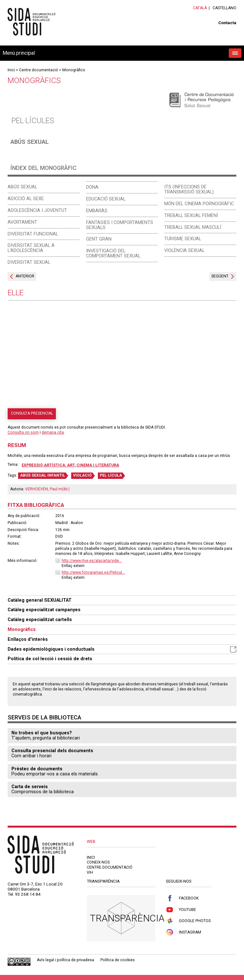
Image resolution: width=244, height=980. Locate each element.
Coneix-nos (98, 862)
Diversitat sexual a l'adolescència (31, 248)
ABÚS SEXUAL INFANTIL (43, 475)
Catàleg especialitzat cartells (40, 619)
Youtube (181, 910)
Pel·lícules (33, 120)
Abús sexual (30, 142)
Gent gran (99, 239)
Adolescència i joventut (37, 210)
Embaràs (97, 211)
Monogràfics (74, 70)
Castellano (224, 8)
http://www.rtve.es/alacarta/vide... (92, 561)
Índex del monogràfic (44, 168)
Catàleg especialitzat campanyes (44, 610)
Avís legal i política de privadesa (65, 960)
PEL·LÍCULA (111, 475)
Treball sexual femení (191, 215)
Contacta (227, 23)
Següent (220, 276)
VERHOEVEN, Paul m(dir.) (47, 489)
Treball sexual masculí (193, 227)
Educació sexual (106, 199)
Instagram (183, 932)
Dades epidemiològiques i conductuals (122, 650)
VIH (90, 872)
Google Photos (188, 921)
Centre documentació (39, 70)
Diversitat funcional (33, 234)
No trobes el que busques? (42, 733)
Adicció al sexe (26, 199)
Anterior (25, 276)
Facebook (182, 898)
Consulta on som (23, 432)
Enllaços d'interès (28, 639)
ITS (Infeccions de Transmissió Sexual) (189, 189)
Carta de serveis (30, 787)
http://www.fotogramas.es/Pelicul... (93, 572)
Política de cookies (118, 960)
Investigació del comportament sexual (113, 253)
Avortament (22, 222)
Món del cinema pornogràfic (199, 204)
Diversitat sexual (29, 262)
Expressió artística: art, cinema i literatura (70, 465)
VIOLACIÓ (82, 475)
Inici (11, 70)
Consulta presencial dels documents (52, 751)
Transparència (127, 918)
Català (200, 8)
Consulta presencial (32, 413)
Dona (92, 187)
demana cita (53, 432)
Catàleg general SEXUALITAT (40, 600)
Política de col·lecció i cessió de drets (50, 659)
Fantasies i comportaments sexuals (120, 225)
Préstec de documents (37, 769)
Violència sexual (184, 250)
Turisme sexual (183, 239)
